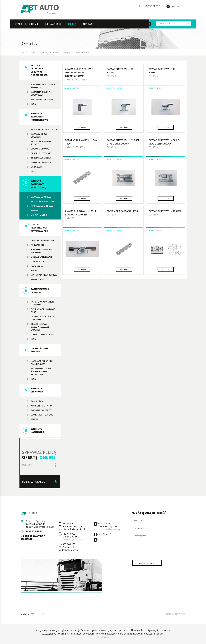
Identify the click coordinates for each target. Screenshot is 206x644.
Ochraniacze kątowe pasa (39, 310)
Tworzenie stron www (175, 614)
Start (23, 53)
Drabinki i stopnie (37, 153)
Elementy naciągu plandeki (37, 251)
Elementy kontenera (33, 431)
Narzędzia (33, 266)
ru (184, 6)
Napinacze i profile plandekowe (38, 362)
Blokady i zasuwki (37, 162)
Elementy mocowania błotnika (39, 86)
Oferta (33, 53)
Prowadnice (34, 245)
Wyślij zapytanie (151, 574)
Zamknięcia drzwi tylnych (37, 142)
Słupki (30, 210)
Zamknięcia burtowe (39, 201)
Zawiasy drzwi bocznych (35, 135)
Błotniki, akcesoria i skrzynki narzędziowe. (35, 70)
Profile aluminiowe (38, 206)
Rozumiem (103, 637)
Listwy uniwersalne (38, 334)
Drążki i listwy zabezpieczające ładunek (36, 327)
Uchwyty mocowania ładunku (39, 318)
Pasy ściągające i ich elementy (38, 303)
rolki (30, 271)
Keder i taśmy (34, 280)
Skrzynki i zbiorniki (38, 99)
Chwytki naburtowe (38, 241)
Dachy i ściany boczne (35, 350)
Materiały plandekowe (40, 275)
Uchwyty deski (35, 215)
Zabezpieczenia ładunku (36, 291)
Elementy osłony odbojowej (37, 93)
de (178, 6)
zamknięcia (33, 401)
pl (168, 6)
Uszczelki (32, 167)
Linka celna (33, 261)
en (173, 6)
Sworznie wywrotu (38, 410)
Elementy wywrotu (33, 390)
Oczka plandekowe (37, 257)
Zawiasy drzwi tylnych (40, 130)
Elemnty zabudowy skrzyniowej (55, 53)
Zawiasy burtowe (82, 53)
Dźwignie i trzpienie (38, 415)
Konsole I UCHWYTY (38, 406)
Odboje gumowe (36, 149)
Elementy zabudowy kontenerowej (36, 117)
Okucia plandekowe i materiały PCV (35, 228)
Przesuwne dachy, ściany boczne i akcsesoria (37, 371)
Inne (29, 104)
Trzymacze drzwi (37, 158)
